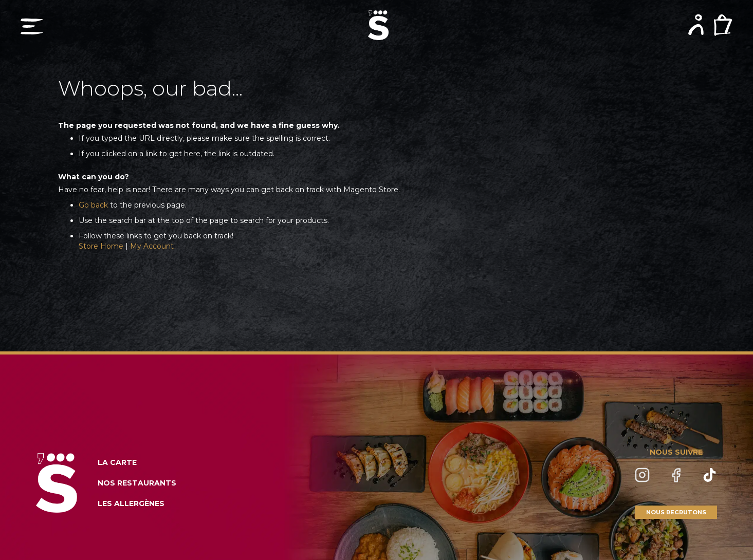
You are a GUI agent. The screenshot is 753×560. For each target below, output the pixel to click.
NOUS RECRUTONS (676, 512)
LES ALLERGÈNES (131, 503)
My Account (152, 246)
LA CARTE (117, 462)
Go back (93, 205)
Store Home (101, 246)
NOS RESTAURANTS (137, 483)
